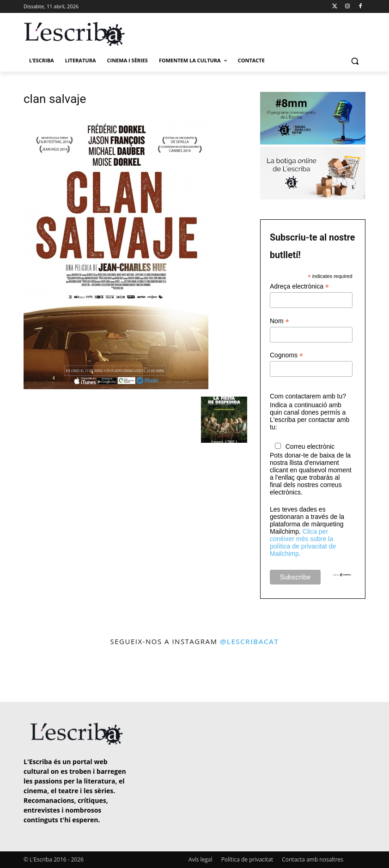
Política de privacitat (247, 859)
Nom (280, 321)
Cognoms (286, 355)
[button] (355, 61)
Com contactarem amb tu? (308, 396)
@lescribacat (249, 641)
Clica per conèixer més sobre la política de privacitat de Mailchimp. (303, 542)
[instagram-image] (22, 675)
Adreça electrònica (299, 286)
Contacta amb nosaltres (313, 859)
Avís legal (200, 859)
